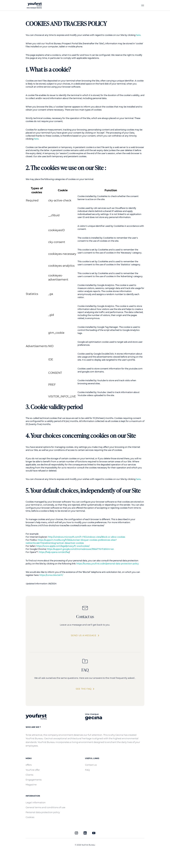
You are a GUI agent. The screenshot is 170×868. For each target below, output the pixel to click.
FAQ (87, 770)
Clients (29, 775)
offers (29, 765)
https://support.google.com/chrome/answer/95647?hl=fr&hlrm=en (80, 549)
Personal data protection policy (43, 812)
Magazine (31, 785)
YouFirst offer (33, 770)
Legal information (36, 802)
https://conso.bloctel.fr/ (51, 575)
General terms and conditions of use (45, 807)
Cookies (30, 817)
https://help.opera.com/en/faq (54, 552)
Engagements (34, 780)
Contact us (91, 765)
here (138, 35)
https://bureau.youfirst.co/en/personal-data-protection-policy (108, 564)
